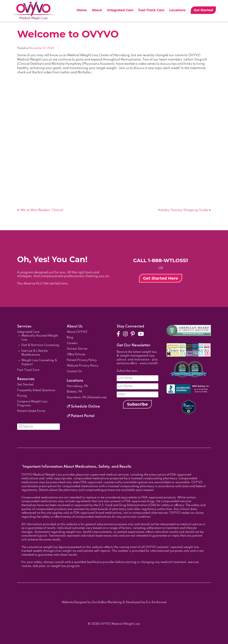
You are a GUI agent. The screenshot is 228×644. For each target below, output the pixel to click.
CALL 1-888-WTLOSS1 (160, 260)
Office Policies (76, 355)
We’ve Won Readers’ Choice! (42, 210)
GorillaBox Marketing (107, 602)
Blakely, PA (74, 392)
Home (82, 10)
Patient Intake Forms (31, 411)
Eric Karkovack (156, 602)
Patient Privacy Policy (82, 360)
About (97, 10)
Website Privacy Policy (83, 366)
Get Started (203, 10)
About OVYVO (77, 332)
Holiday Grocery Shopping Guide (183, 210)
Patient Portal (81, 416)
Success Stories (77, 349)
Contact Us (74, 372)
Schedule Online (83, 407)
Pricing (22, 396)
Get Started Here (161, 278)
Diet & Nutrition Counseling (40, 345)
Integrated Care (120, 10)
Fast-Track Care (151, 10)
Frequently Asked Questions (36, 390)
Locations (177, 10)
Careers (72, 343)
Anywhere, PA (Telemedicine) (87, 398)
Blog (70, 338)
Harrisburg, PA (77, 386)
